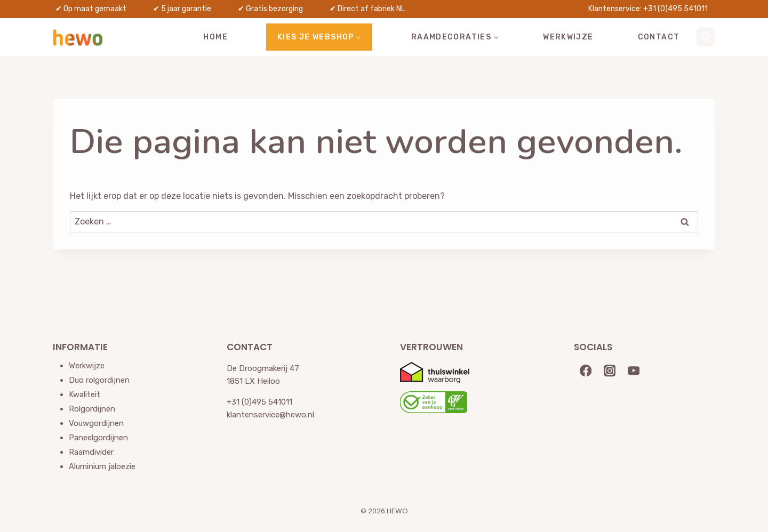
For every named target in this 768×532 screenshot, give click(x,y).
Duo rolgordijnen (99, 380)
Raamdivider (91, 452)
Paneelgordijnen (98, 438)
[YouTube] (634, 371)
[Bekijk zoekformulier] (706, 37)
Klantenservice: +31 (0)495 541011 (648, 9)
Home (215, 37)
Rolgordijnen (92, 409)
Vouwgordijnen (96, 423)
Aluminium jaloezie (102, 466)
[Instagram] (610, 371)
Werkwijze (568, 37)
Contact (659, 37)
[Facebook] (586, 371)
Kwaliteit (85, 394)
